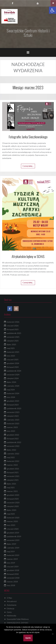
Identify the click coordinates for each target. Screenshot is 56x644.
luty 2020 (11, 525)
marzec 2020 (12, 521)
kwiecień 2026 (13, 322)
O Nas (9, 598)
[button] (52, 10)
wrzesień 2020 (13, 503)
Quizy (9, 612)
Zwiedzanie (12, 605)
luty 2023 (11, 431)
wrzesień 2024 (13, 375)
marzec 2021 (12, 491)
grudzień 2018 (13, 570)
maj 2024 (11, 390)
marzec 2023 (12, 427)
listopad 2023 (13, 405)
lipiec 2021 (12, 484)
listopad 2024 (13, 367)
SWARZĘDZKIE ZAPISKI (17, 623)
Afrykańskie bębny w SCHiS (28, 256)
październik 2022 (14, 442)
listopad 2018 (13, 574)
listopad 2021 (13, 472)
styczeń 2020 (13, 529)
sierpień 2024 (13, 378)
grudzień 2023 (13, 401)
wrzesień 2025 (13, 337)
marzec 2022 (12, 465)
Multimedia (11, 616)
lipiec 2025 (12, 344)
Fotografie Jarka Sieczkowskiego (28, 137)
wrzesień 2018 (13, 578)
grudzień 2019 (13, 533)
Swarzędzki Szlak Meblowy (18, 619)
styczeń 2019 (13, 567)
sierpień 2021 (13, 480)
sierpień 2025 (13, 341)
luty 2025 (11, 356)
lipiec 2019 (12, 544)
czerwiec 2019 (13, 548)
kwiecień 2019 (13, 555)
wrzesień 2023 (13, 412)
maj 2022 (11, 457)
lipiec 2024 (12, 382)
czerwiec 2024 (13, 386)
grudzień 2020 (13, 495)
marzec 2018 (12, 582)
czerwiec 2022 (13, 454)
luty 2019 (11, 563)
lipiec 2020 (12, 510)
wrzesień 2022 (13, 446)
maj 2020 (11, 514)
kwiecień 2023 (13, 423)
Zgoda (28, 638)
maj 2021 (11, 487)
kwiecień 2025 (13, 352)
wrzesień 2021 (13, 476)
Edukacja (11, 608)
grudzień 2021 (13, 469)
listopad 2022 (13, 439)
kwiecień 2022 (13, 461)
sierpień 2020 (13, 506)
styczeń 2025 (13, 360)
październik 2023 (14, 408)
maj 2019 (11, 551)
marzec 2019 (12, 559)
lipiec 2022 (12, 450)
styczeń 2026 (13, 326)
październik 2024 (14, 371)
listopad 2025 (13, 329)
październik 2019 (14, 536)
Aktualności (12, 601)
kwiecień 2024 (13, 393)
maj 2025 (11, 348)
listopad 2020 (13, 499)
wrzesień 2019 (13, 540)
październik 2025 (14, 333)
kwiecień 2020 (13, 518)
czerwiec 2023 (13, 420)
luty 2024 (11, 397)
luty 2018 (11, 585)
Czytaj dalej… (28, 166)
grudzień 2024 (13, 363)
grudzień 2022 (13, 435)
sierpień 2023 (13, 416)
